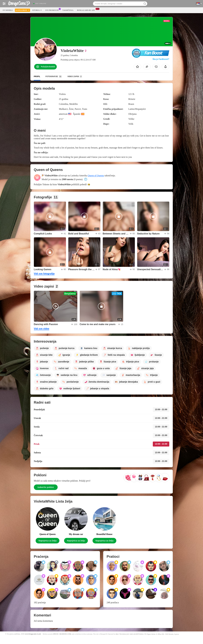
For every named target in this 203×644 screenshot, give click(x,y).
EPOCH (56, 634)
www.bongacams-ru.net (33, 634)
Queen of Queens (96, 176)
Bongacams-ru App (87, 10)
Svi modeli (8, 10)
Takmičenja (68, 10)
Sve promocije (53, 10)
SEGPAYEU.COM (65, 634)
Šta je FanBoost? (161, 59)
